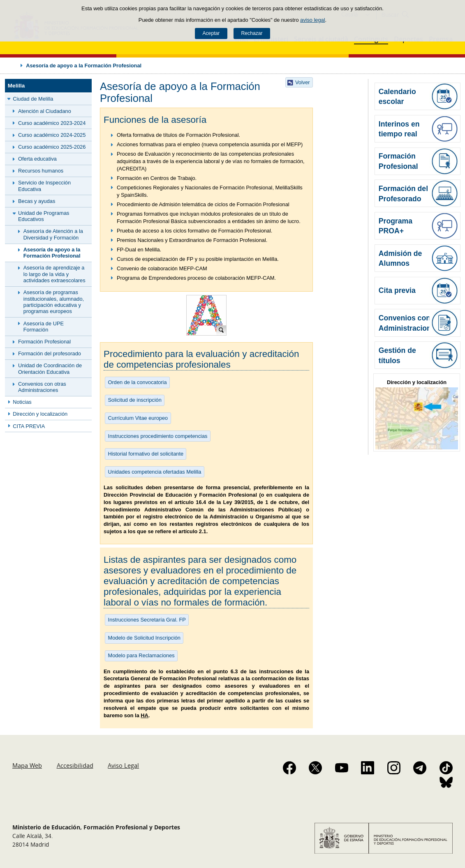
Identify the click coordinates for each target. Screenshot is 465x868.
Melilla (16, 86)
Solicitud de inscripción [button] (135, 400)
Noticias (22, 402)
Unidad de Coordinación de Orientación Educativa (50, 368)
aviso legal (312, 20)
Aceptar (211, 33)
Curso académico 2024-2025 (52, 135)
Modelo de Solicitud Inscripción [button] (144, 638)
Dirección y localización (40, 414)
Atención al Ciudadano (45, 111)
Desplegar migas (13, 65)
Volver (303, 82)
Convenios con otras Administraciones (42, 387)
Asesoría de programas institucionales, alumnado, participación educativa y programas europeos (54, 302)
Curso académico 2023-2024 (52, 123)
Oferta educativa (37, 159)
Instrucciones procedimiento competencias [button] (158, 436)
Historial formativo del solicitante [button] (146, 454)
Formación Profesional (44, 342)
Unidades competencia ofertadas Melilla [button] (155, 472)
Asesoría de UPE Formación (44, 327)
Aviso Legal (123, 765)
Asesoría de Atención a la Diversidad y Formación (53, 234)
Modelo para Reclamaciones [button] (141, 655)
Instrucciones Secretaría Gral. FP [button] (147, 620)
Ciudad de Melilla (33, 99)
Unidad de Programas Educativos (44, 216)
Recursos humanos (41, 171)
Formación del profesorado (50, 353)
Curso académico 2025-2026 (52, 147)
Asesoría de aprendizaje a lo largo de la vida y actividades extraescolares (54, 274)
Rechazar (252, 33)
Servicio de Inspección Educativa (44, 186)
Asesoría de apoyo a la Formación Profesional (52, 253)
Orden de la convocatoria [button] (138, 382)
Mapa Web (27, 765)
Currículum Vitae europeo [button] (138, 418)
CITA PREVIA (29, 426)
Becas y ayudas (37, 201)
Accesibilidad (75, 765)
